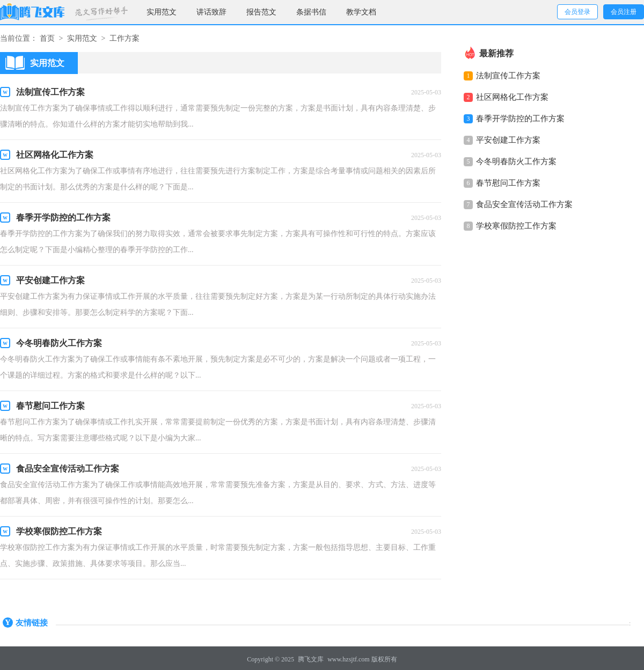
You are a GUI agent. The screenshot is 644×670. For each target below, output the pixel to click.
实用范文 (162, 12)
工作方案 (125, 38)
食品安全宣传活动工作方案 (524, 204)
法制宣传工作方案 (508, 76)
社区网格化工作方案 (512, 97)
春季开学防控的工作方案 (520, 119)
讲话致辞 (211, 12)
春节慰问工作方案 (508, 183)
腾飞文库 (311, 659)
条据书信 (311, 12)
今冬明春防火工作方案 (516, 161)
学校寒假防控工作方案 (516, 226)
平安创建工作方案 (508, 140)
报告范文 (261, 12)
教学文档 (361, 12)
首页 (47, 38)
